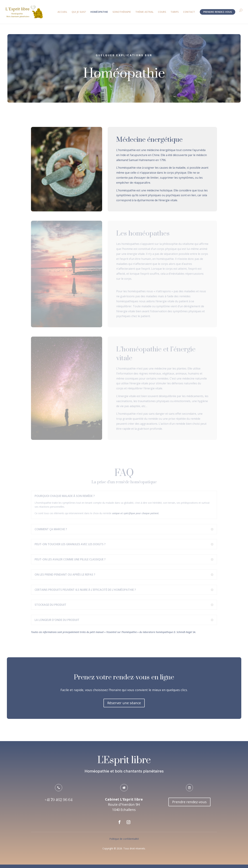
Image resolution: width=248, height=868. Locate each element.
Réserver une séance (124, 703)
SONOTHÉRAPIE (122, 12)
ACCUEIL (62, 12)
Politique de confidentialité (124, 839)
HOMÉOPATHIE (99, 12)
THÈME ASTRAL (144, 12)
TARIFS (175, 12)
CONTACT (189, 12)
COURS (162, 12)
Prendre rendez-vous (189, 802)
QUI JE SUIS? (79, 12)
